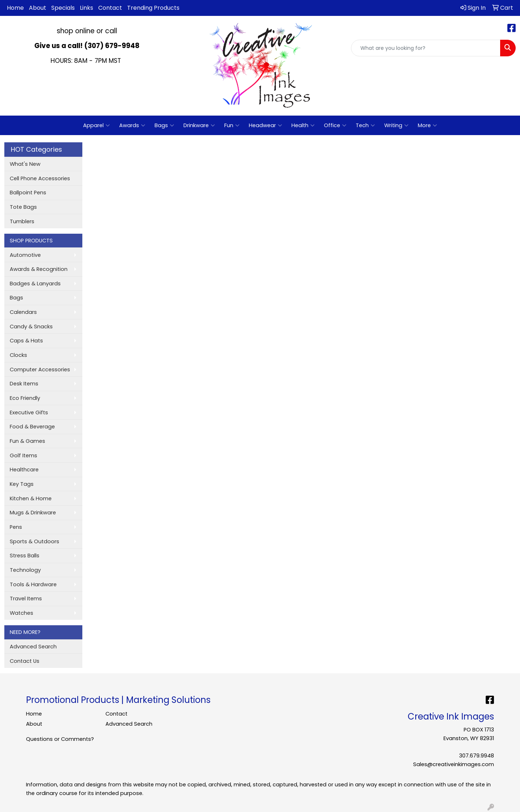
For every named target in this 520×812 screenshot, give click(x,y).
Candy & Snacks (31, 327)
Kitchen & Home (31, 498)
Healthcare (24, 470)
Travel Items (26, 599)
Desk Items (24, 384)
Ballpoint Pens (28, 193)
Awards (132, 125)
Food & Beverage (32, 427)
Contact (110, 8)
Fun (232, 125)
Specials (63, 8)
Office (335, 125)
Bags (164, 125)
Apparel (96, 125)
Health (303, 125)
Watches (21, 613)
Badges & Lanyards (35, 284)
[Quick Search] (426, 48)
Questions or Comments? (60, 739)
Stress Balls (25, 556)
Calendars (23, 312)
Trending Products (153, 8)
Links (86, 8)
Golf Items (23, 455)
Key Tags (22, 484)
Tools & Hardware (33, 584)
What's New (25, 164)
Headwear (265, 125)
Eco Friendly (25, 398)
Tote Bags (23, 207)
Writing (396, 125)
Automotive (25, 255)
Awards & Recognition (39, 269)
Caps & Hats (26, 341)
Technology (25, 570)
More (427, 125)
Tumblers (22, 221)
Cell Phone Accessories (40, 178)
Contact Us (25, 661)
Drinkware (199, 125)
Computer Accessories (40, 370)
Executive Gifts (29, 413)
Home (15, 8)
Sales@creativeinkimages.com (454, 764)
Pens (16, 527)
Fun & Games (27, 441)
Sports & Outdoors (34, 541)
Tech (365, 125)
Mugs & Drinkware (33, 513)
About (38, 8)
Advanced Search (33, 647)
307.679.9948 (476, 756)
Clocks (18, 355)
